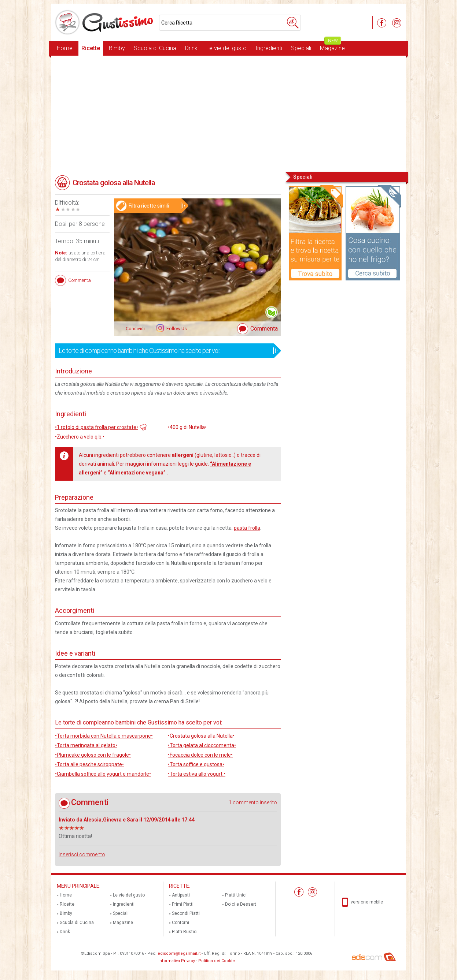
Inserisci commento (82, 854)
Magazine (332, 46)
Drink (191, 48)
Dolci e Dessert (241, 904)
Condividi (135, 329)
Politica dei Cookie (217, 961)
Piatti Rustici (185, 932)
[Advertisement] (228, 113)
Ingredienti (269, 48)
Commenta (264, 329)
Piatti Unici (236, 895)
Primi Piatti (183, 904)
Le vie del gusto (226, 48)
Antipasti (181, 895)
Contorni (180, 923)
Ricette (91, 48)
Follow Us (176, 329)
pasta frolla (247, 528)
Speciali (301, 48)
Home (65, 48)
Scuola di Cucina (155, 48)
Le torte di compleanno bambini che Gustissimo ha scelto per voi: (165, 351)
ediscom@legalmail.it (179, 953)
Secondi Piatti (186, 913)
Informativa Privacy (177, 961)
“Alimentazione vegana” (137, 473)
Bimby (117, 48)
